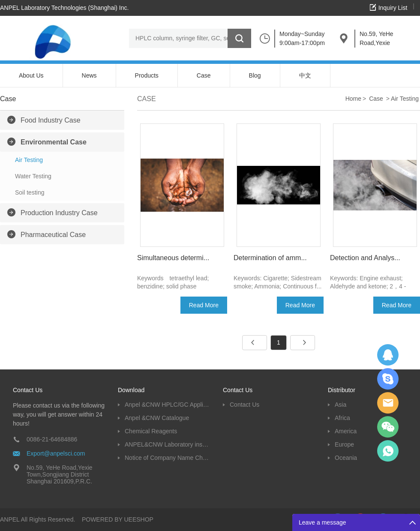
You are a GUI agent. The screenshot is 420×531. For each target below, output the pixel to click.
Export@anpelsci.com (56, 453)
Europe (344, 444)
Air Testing (29, 160)
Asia (340, 405)
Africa (342, 418)
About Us (31, 75)
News (89, 75)
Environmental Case (54, 142)
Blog (255, 75)
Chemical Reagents (151, 431)
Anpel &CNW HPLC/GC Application (167, 405)
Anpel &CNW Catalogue (157, 418)
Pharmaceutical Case (53, 235)
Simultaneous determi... (173, 258)
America (346, 431)
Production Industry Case (59, 213)
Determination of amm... (270, 258)
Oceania (346, 458)
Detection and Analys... (365, 258)
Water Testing (33, 176)
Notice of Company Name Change (167, 458)
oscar (388, 451)
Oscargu (388, 379)
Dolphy (388, 355)
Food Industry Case (51, 120)
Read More (204, 305)
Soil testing (30, 192)
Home (353, 99)
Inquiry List (393, 8)
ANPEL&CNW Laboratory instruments (167, 444)
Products (147, 75)
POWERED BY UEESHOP (118, 519)
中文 (305, 75)
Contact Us (244, 405)
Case (204, 75)
